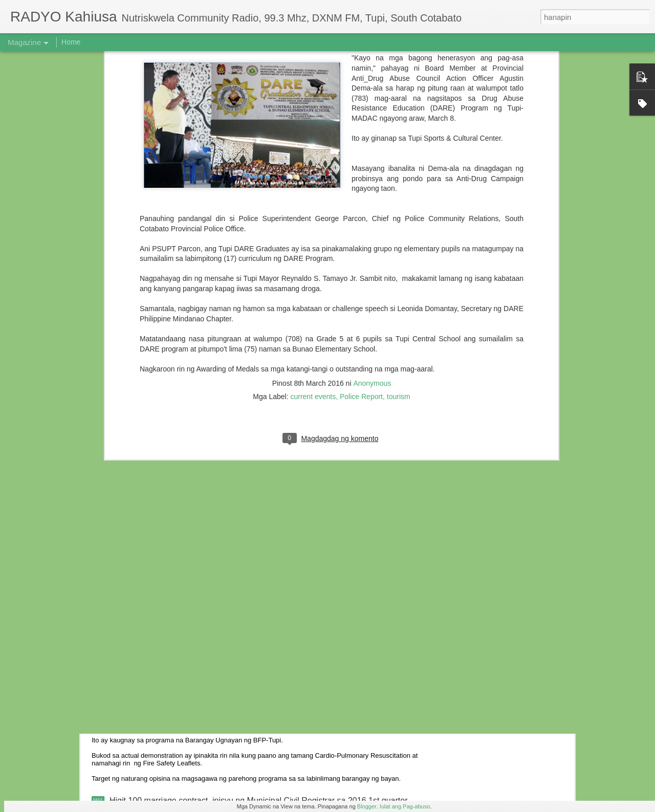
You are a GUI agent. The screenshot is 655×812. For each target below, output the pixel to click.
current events (313, 151)
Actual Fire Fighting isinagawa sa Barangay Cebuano (206, 706)
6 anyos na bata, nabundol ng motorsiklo (183, 455)
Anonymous (372, 138)
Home (71, 42)
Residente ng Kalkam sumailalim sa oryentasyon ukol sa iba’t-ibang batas (243, 549)
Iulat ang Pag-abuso (405, 806)
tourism (399, 151)
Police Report (361, 151)
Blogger (367, 806)
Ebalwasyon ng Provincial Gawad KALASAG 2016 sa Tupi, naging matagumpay (255, 620)
